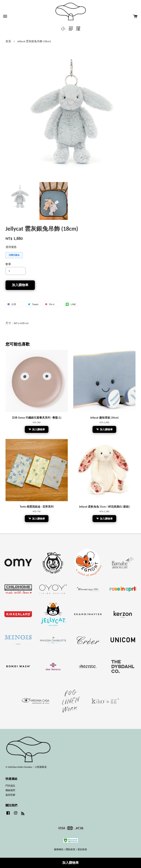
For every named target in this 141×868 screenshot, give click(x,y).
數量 (8, 264)
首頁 (8, 41)
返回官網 (10, 795)
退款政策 (82, 849)
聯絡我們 (10, 790)
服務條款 (59, 849)
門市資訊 (10, 786)
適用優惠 (11, 247)
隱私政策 (70, 849)
